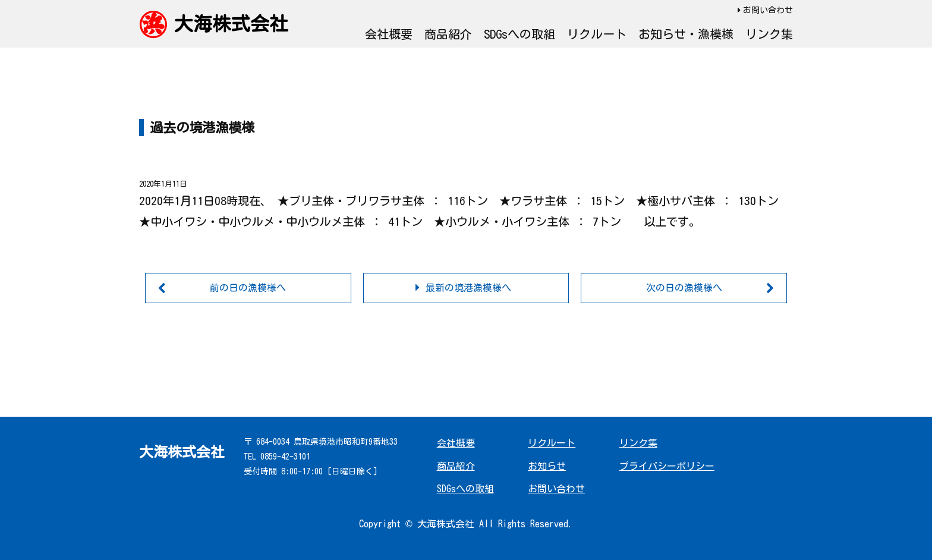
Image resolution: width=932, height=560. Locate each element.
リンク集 (769, 34)
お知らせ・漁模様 (686, 34)
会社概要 (389, 34)
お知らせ (547, 466)
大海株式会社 (231, 24)
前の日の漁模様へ (248, 288)
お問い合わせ (768, 10)
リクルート (597, 34)
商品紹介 (448, 34)
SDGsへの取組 (519, 34)
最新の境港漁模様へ (468, 288)
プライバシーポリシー (667, 466)
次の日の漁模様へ (684, 288)
